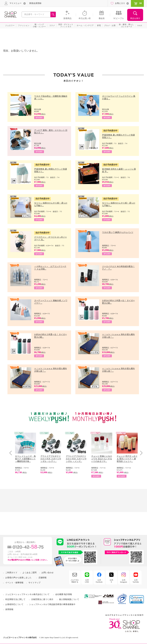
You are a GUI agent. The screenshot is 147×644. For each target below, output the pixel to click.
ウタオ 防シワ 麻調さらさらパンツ (118, 232)
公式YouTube (136, 581)
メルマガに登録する (75, 581)
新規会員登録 (35, 3)
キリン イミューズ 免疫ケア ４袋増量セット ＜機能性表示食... (25, 459)
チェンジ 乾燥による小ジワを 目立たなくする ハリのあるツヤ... (102, 459)
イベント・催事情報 (14, 583)
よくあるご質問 (29, 573)
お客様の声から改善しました (18, 578)
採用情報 (9, 609)
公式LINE (87, 581)
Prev (12, 453)
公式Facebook (99, 581)
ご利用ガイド (11, 573)
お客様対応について (14, 604)
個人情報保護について (69, 599)
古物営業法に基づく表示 (42, 599)
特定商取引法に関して (15, 599)
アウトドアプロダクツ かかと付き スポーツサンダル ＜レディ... (51, 459)
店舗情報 (42, 578)
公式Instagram (124, 581)
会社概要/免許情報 (64, 594)
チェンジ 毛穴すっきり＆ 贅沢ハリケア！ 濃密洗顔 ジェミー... (127, 459)
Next (140, 453)
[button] (137, 599)
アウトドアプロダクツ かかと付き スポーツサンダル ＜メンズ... (76, 459)
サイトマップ (34, 583)
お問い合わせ (48, 573)
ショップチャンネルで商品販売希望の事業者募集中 (52, 604)
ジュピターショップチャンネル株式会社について (27, 594)
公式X (111, 581)
